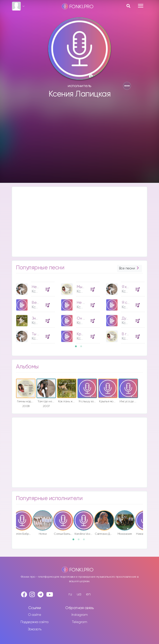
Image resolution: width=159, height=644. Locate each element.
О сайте (35, 615)
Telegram (79, 622)
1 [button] (77, 348)
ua (79, 594)
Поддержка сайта (34, 622)
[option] (35, 311)
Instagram (80, 615)
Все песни (129, 268)
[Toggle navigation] (141, 6)
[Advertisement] (79, 143)
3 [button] (85, 541)
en (88, 594)
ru (70, 594)
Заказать (35, 629)
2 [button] (83, 348)
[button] (127, 86)
